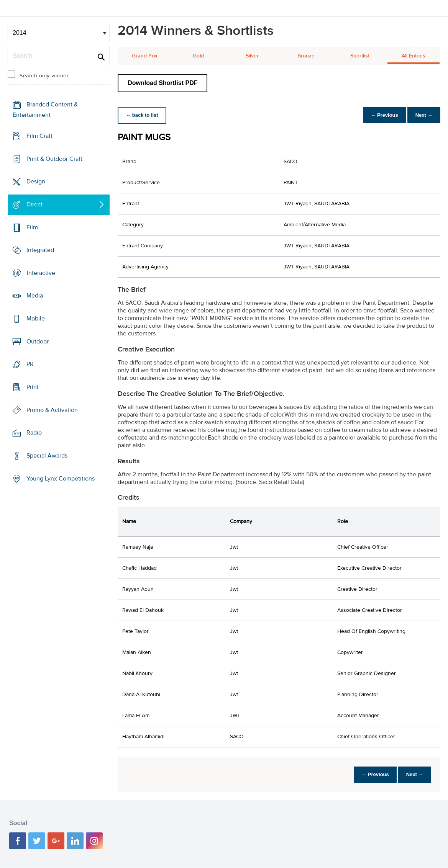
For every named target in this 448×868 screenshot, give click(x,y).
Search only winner (44, 76)
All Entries (414, 56)
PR (30, 364)
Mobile (36, 319)
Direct (34, 204)
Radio (34, 433)
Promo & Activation (52, 410)
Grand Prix (145, 56)
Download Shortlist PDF (162, 83)
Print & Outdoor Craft (54, 159)
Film (32, 227)
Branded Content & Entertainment (45, 110)
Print (33, 387)
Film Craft (39, 136)
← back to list (143, 115)
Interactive (41, 273)
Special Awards (47, 456)
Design (36, 181)
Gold (198, 56)
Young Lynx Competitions (61, 478)
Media (35, 296)
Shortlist (360, 56)
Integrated (40, 250)
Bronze (306, 56)
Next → (423, 115)
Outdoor (38, 342)
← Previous (381, 115)
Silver (252, 56)
